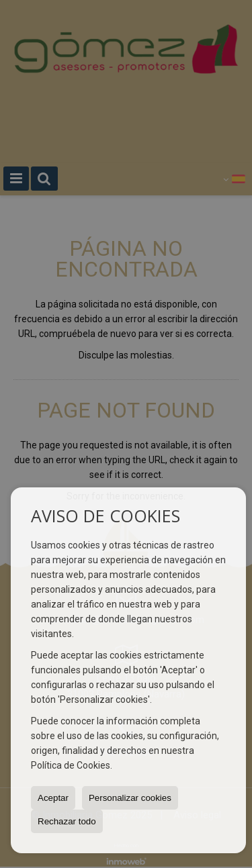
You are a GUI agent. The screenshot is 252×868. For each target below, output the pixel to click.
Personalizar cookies (130, 798)
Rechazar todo (67, 821)
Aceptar (53, 798)
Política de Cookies (71, 765)
